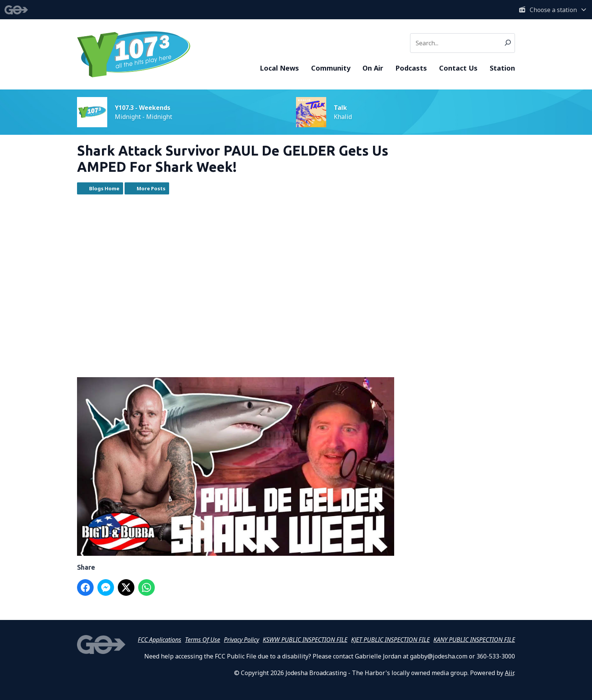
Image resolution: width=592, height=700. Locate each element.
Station (502, 68)
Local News (279, 68)
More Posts (151, 188)
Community (331, 68)
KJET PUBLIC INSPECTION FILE (390, 640)
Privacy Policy (241, 640)
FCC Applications (160, 640)
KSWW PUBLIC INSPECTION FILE (305, 640)
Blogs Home (104, 188)
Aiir (509, 673)
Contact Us (458, 68)
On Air (373, 68)
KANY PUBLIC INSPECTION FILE (474, 640)
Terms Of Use (203, 640)
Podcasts (411, 68)
